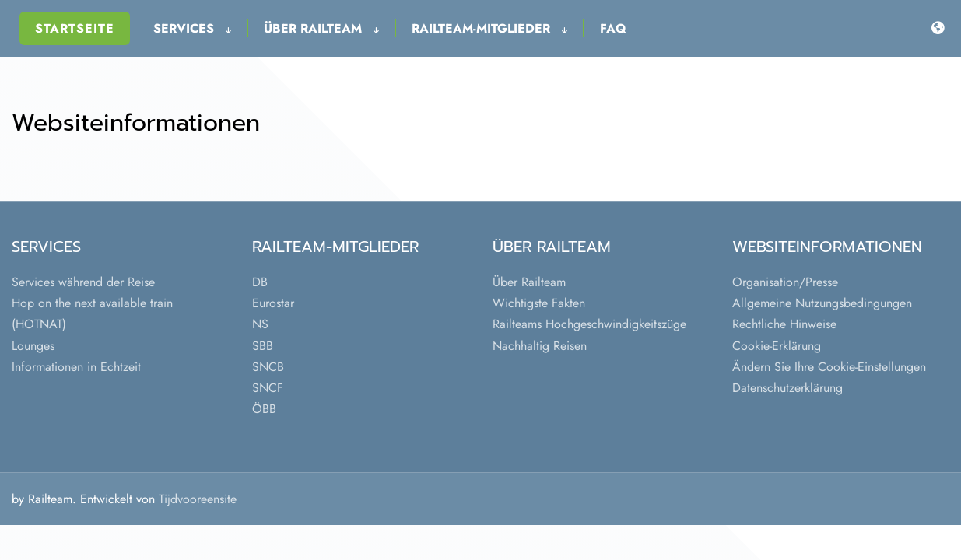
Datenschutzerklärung (787, 388)
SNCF (268, 388)
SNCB (268, 367)
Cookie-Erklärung (777, 346)
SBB (263, 346)
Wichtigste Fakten (539, 303)
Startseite (75, 28)
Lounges (33, 346)
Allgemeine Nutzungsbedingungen (822, 303)
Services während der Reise (83, 282)
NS (260, 324)
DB (260, 282)
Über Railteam (321, 28)
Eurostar (273, 303)
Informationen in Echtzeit (76, 367)
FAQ (613, 28)
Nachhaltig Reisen (540, 346)
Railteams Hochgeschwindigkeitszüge (589, 324)
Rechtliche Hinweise (784, 324)
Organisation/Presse (785, 282)
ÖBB (264, 409)
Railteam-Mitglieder (489, 28)
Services (192, 28)
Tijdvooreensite (198, 499)
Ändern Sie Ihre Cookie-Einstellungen (829, 367)
